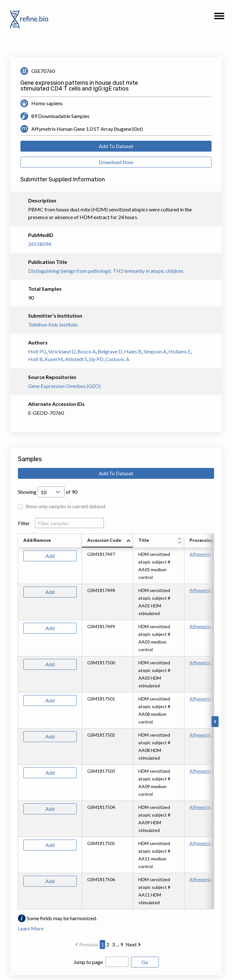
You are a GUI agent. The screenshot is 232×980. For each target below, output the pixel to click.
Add (50, 556)
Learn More (31, 928)
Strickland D (62, 351)
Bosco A (87, 351)
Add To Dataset (116, 146)
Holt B (35, 359)
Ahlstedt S (76, 359)
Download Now (116, 162)
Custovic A (117, 359)
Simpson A (155, 351)
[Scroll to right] (215, 722)
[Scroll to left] (17, 722)
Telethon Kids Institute (53, 324)
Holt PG (37, 351)
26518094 (40, 244)
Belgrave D (110, 351)
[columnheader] (108, 541)
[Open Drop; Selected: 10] (51, 492)
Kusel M (54, 359)
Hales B (133, 351)
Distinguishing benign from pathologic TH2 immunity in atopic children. (106, 271)
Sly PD (96, 359)
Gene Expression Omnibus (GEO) (64, 386)
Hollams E (180, 351)
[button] (219, 18)
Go (145, 962)
